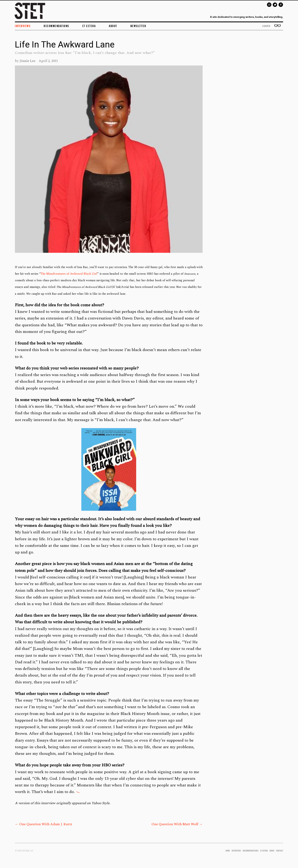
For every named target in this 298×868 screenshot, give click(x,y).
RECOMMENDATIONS (251, 851)
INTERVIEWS (23, 26)
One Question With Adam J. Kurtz (44, 824)
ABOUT (113, 26)
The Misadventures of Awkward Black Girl (69, 274)
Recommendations (56, 26)
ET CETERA (264, 851)
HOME (228, 851)
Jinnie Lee (27, 61)
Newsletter (138, 26)
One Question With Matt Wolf (177, 824)
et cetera (89, 26)
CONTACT (280, 851)
